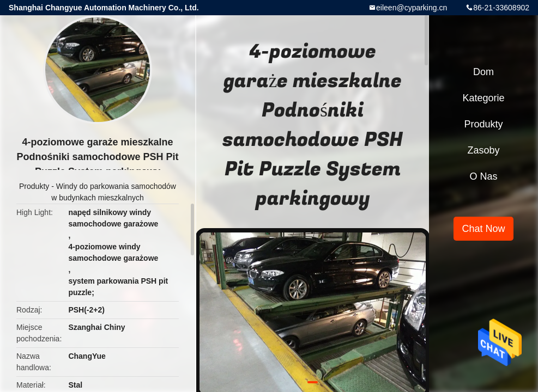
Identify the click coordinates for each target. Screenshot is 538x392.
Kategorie (483, 98)
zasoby (483, 150)
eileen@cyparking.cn (412, 8)
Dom (483, 72)
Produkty (34, 186)
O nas (483, 176)
